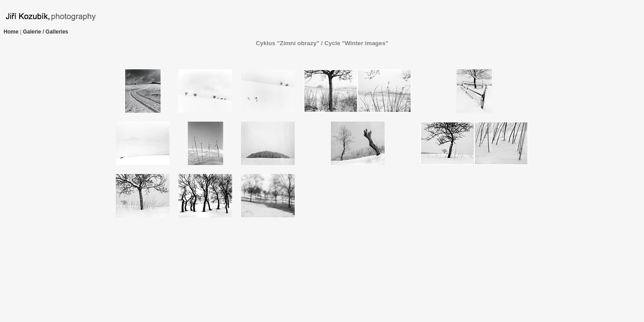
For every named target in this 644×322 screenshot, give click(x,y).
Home (11, 32)
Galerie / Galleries (45, 32)
